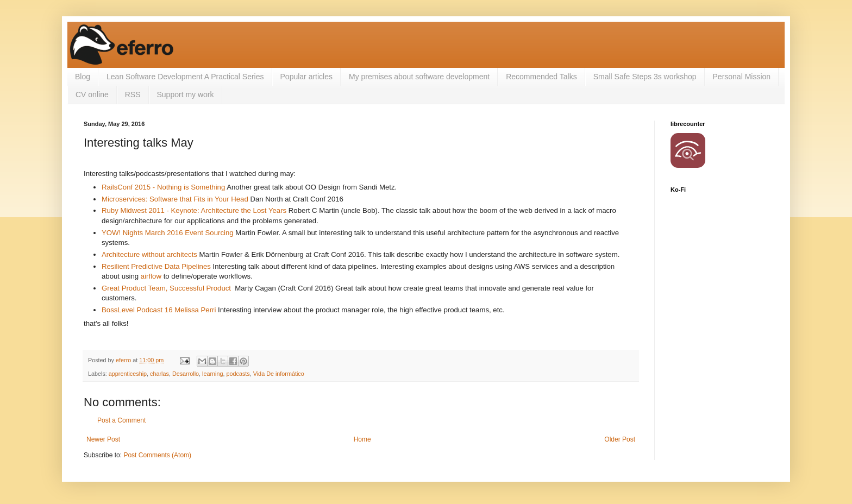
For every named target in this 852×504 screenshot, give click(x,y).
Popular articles (307, 77)
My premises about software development (419, 77)
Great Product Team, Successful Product (166, 288)
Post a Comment (121, 420)
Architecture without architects (149, 254)
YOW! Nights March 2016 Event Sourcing (168, 233)
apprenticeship (128, 374)
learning (212, 374)
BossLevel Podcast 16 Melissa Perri (159, 310)
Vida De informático (279, 374)
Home (362, 439)
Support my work (186, 94)
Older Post (620, 439)
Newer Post (103, 439)
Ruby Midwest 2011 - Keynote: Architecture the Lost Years (194, 210)
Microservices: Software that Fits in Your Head (175, 199)
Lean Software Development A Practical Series (185, 77)
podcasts (238, 374)
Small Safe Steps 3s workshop (645, 77)
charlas (159, 374)
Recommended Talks (541, 77)
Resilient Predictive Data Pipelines (156, 266)
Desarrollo (186, 374)
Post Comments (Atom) (157, 455)
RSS (133, 94)
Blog (83, 77)
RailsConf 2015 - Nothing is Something (163, 187)
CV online (92, 94)
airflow (151, 276)
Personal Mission (742, 77)
